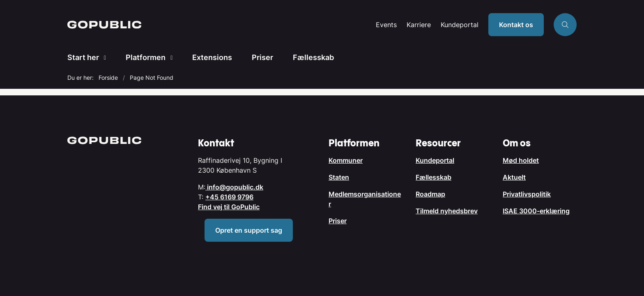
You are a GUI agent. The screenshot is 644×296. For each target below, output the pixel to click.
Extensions (212, 57)
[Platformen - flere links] (169, 58)
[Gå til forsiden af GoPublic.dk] (219, 25)
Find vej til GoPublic (229, 207)
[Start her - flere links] (102, 58)
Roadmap (430, 194)
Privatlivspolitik (527, 194)
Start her (83, 57)
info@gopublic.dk (234, 187)
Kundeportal (460, 25)
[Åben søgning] (565, 25)
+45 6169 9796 (229, 197)
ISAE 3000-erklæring (536, 211)
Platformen (146, 57)
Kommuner (346, 160)
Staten (339, 177)
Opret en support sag (249, 230)
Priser (262, 57)
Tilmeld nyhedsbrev (447, 211)
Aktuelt (514, 177)
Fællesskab (313, 57)
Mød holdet (521, 160)
